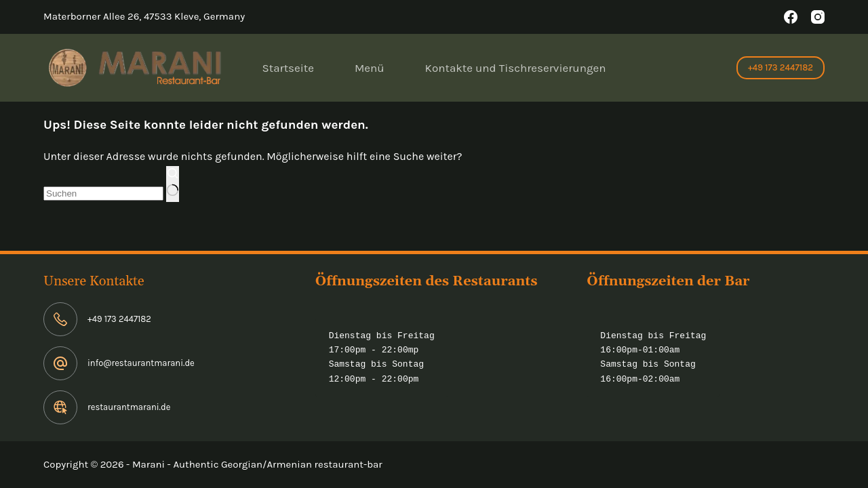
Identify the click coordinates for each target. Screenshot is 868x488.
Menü (370, 68)
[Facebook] (791, 17)
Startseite (288, 68)
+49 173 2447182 (781, 67)
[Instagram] (818, 17)
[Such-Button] (173, 184)
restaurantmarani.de (129, 407)
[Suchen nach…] (103, 194)
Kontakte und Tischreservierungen (516, 68)
